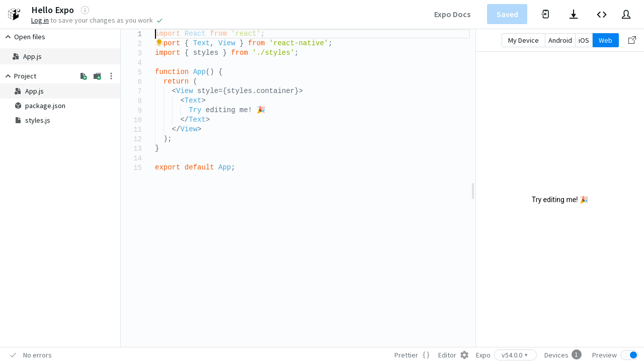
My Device (524, 40)
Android (560, 40)
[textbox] (155, 29)
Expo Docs (452, 14)
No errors (37, 355)
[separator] (473, 188)
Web (606, 40)
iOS (584, 40)
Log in (40, 20)
